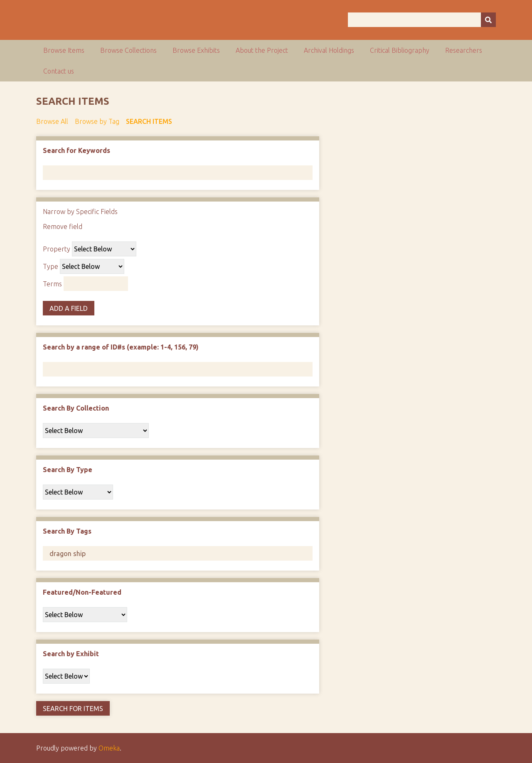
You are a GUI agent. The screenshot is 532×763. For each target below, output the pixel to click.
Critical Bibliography (400, 50)
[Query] (422, 20)
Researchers (464, 50)
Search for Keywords (76, 150)
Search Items (149, 121)
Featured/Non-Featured (82, 592)
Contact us (59, 71)
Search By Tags (67, 531)
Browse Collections (128, 50)
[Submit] (488, 20)
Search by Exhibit (71, 654)
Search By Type (68, 470)
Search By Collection (76, 408)
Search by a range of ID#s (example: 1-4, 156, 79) (121, 347)
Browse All (52, 121)
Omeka (109, 748)
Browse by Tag (97, 121)
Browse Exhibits (196, 50)
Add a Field (69, 308)
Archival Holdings (329, 50)
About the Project (262, 50)
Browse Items (64, 50)
